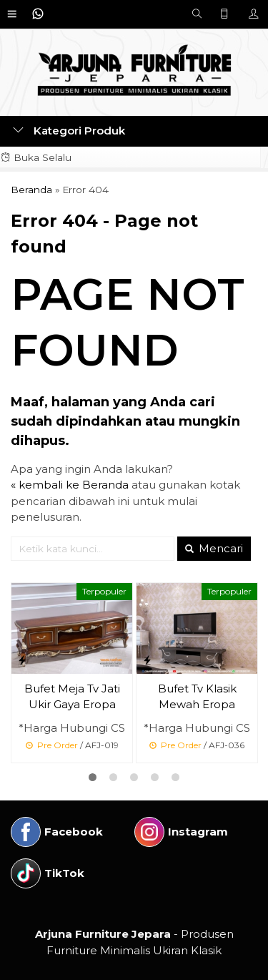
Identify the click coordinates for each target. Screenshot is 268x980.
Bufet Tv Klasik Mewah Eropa (197, 697)
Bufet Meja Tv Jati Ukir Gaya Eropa (72, 697)
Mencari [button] (214, 548)
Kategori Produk (69, 131)
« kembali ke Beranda (70, 485)
